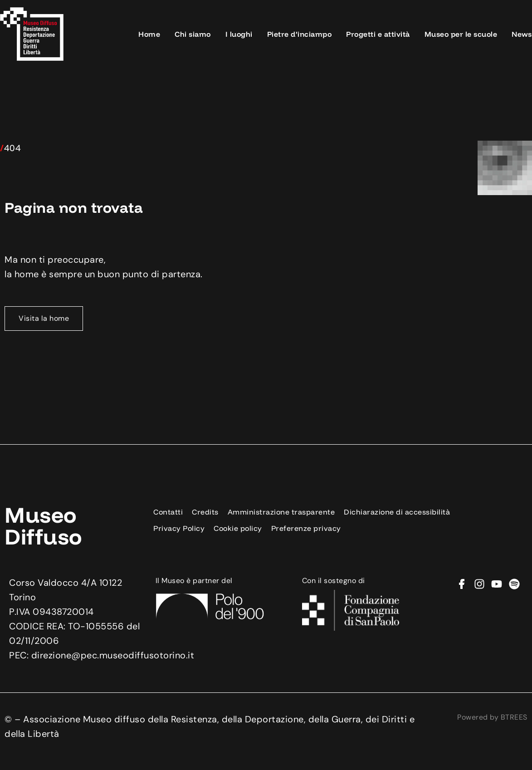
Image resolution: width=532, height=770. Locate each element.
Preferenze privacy (306, 528)
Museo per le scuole (461, 34)
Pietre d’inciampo (300, 34)
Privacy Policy (179, 528)
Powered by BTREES (492, 717)
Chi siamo (193, 34)
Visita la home (44, 318)
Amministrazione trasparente (281, 512)
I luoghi (239, 34)
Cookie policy (238, 528)
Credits (205, 512)
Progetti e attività (378, 34)
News (522, 34)
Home (149, 34)
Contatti (168, 512)
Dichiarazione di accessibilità (397, 512)
